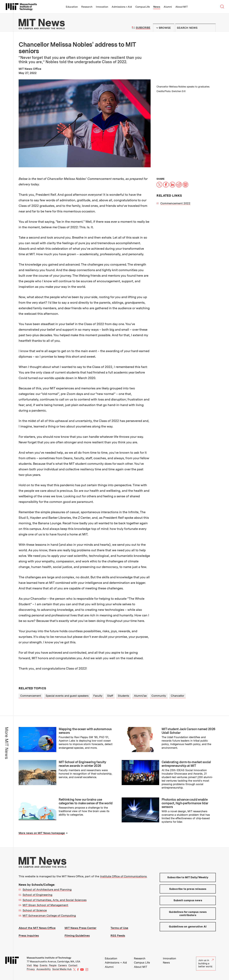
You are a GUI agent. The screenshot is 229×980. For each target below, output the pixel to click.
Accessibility (44, 969)
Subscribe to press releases (188, 889)
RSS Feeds (118, 935)
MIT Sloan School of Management (45, 905)
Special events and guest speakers (67, 696)
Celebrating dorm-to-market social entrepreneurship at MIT (186, 764)
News (157, 7)
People (53, 965)
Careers (62, 965)
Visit (29, 965)
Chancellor (177, 696)
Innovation (102, 7)
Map (36, 965)
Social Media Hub (62, 969)
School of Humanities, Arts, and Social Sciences (55, 900)
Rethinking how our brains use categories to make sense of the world (86, 801)
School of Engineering (37, 895)
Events (44, 965)
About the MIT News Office (37, 928)
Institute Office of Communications (123, 876)
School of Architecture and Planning (47, 889)
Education (72, 7)
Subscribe (143, 28)
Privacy (31, 969)
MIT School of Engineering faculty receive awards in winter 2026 (82, 764)
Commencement (31, 696)
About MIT (182, 7)
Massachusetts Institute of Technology (49, 958)
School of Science (35, 910)
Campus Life (143, 7)
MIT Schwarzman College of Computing (49, 915)
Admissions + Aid (122, 7)
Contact (73, 965)
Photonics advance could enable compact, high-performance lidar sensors (185, 803)
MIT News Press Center (80, 928)
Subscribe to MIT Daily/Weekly (188, 877)
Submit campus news (188, 900)
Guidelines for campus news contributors (188, 913)
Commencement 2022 (175, 203)
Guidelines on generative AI (188, 927)
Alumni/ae (140, 696)
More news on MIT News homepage (42, 833)
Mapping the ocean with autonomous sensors (85, 731)
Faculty (98, 696)
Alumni (168, 7)
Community (159, 696)
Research (87, 7)
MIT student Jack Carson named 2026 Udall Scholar (188, 731)
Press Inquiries (29, 935)
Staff (110, 696)
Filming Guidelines (77, 935)
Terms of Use (119, 928)
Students (123, 696)
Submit (212, 28)
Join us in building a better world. (206, 963)
